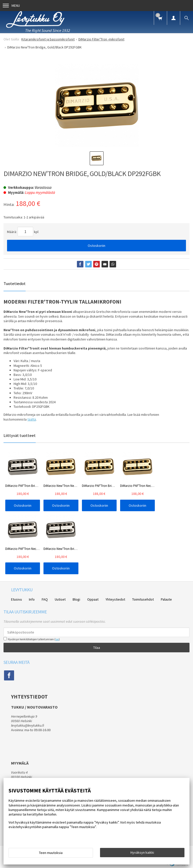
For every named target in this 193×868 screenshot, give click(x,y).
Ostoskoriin (96, 246)
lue (57, 639)
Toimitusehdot (143, 599)
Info (32, 599)
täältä (32, 419)
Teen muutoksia (51, 853)
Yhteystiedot (115, 599)
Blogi (76, 599)
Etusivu (16, 599)
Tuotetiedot (15, 283)
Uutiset (60, 599)
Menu (11, 6)
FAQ (45, 599)
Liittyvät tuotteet (20, 435)
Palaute (166, 599)
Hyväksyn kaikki (142, 852)
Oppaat (93, 599)
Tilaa (97, 648)
